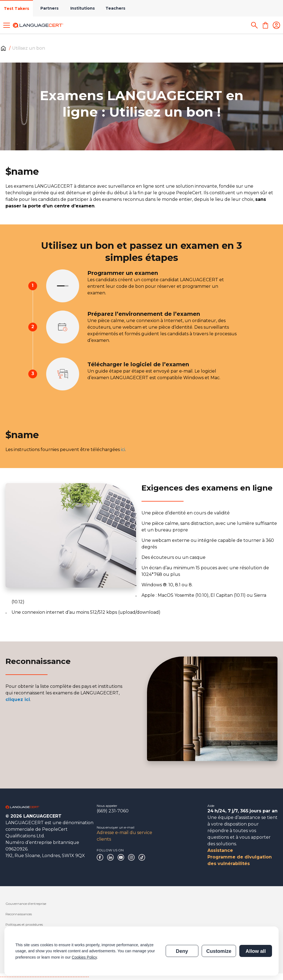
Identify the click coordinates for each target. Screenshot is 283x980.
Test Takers (16, 9)
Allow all (256, 951)
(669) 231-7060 (113, 811)
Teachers (115, 8)
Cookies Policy (84, 957)
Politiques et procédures (24, 924)
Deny (182, 951)
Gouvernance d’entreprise (26, 904)
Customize (219, 951)
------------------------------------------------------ (45, 977)
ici (123, 450)
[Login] (276, 25)
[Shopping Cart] (265, 25)
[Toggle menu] (7, 25)
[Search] (254, 25)
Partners (49, 8)
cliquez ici (18, 699)
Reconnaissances (19, 914)
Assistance (220, 850)
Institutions (83, 8)
